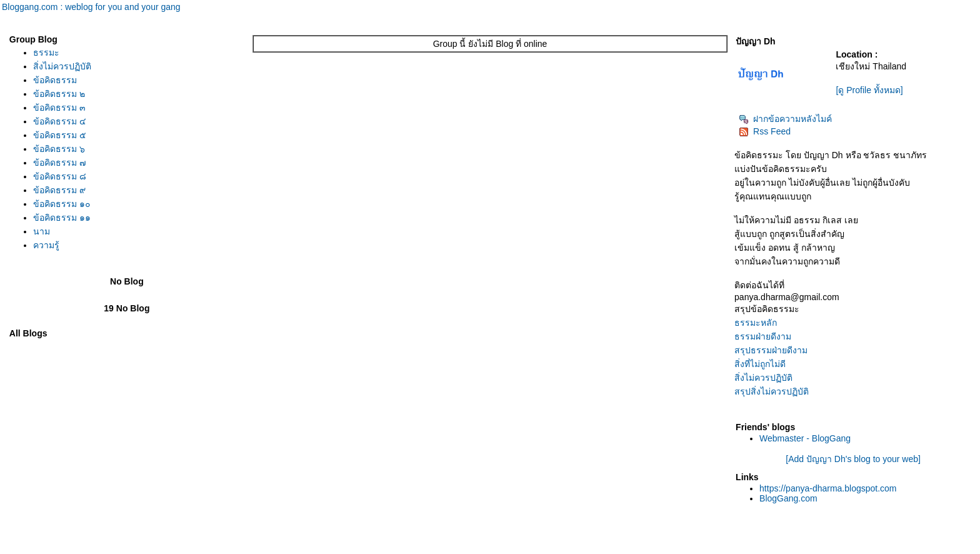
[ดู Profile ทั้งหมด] (869, 90)
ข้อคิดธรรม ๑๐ (62, 204)
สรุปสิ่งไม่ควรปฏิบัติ (772, 391)
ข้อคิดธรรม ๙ (59, 190)
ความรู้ (46, 245)
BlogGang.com (788, 498)
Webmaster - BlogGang (805, 438)
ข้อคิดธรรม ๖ (59, 149)
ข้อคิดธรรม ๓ (59, 108)
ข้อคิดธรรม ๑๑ (62, 218)
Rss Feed (765, 131)
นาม (42, 231)
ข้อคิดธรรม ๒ (59, 94)
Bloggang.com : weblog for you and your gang (91, 7)
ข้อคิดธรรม (55, 80)
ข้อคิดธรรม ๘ (60, 176)
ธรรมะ (46, 53)
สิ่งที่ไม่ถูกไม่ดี (760, 364)
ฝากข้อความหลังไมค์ (785, 119)
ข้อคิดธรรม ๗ (60, 163)
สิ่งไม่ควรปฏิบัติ (62, 66)
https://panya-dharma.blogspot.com (828, 488)
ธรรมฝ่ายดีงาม (763, 336)
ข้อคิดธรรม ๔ (60, 121)
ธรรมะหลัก (756, 323)
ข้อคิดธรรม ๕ (60, 135)
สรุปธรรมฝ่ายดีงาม (771, 350)
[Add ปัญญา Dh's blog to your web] (853, 459)
